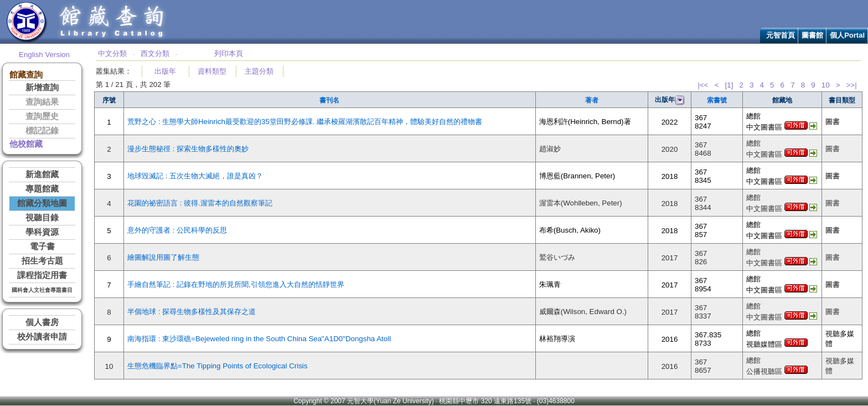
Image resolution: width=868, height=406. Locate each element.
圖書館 (812, 35)
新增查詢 (42, 88)
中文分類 (112, 53)
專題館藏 (42, 189)
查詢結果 (42, 102)
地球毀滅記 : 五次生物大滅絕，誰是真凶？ (195, 176)
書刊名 (329, 100)
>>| (852, 85)
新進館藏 (42, 174)
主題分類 (259, 71)
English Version (44, 55)
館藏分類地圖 (42, 203)
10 (826, 85)
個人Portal (847, 35)
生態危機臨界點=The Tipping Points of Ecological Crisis (217, 366)
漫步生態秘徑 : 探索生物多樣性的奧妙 (188, 149)
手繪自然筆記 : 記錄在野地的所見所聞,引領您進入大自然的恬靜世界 (236, 284)
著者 (592, 100)
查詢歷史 (42, 116)
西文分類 (155, 53)
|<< (703, 85)
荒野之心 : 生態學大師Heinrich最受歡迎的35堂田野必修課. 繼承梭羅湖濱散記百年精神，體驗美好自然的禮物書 (305, 122)
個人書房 (42, 322)
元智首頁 (781, 35)
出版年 (165, 71)
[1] (729, 85)
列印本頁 (229, 53)
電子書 (42, 246)
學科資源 (42, 232)
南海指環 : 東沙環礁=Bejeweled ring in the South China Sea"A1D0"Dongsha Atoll (259, 339)
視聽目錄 (42, 218)
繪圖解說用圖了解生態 (163, 257)
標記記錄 (42, 131)
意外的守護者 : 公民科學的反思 (177, 230)
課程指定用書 (42, 275)
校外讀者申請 (42, 337)
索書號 (717, 100)
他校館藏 (26, 144)
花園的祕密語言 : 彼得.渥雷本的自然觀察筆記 (200, 203)
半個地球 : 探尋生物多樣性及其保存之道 (192, 312)
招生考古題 (42, 261)
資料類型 (212, 71)
